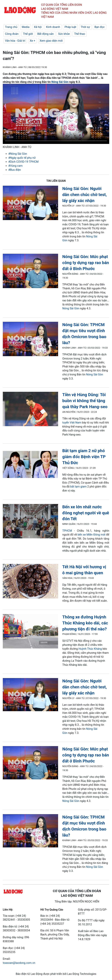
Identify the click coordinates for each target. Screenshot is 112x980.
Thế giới (28, 34)
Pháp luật (70, 27)
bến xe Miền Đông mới (91, 535)
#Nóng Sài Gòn (18, 154)
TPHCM (67, 531)
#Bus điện (15, 170)
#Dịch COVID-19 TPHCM (23, 162)
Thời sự (85, 27)
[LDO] (30, 203)
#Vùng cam (15, 166)
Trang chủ (11, 27)
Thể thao (80, 34)
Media (26, 27)
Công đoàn (12, 34)
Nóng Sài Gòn (60, 82)
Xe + (32, 41)
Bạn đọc (100, 27)
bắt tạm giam (78, 487)
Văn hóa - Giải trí (15, 41)
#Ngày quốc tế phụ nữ (22, 158)
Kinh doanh (53, 27)
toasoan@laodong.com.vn (19, 963)
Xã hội (38, 27)
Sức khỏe (64, 34)
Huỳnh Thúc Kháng (90, 649)
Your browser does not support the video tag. (56, 114)
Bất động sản (46, 34)
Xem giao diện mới (51, 41)
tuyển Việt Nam (72, 423)
